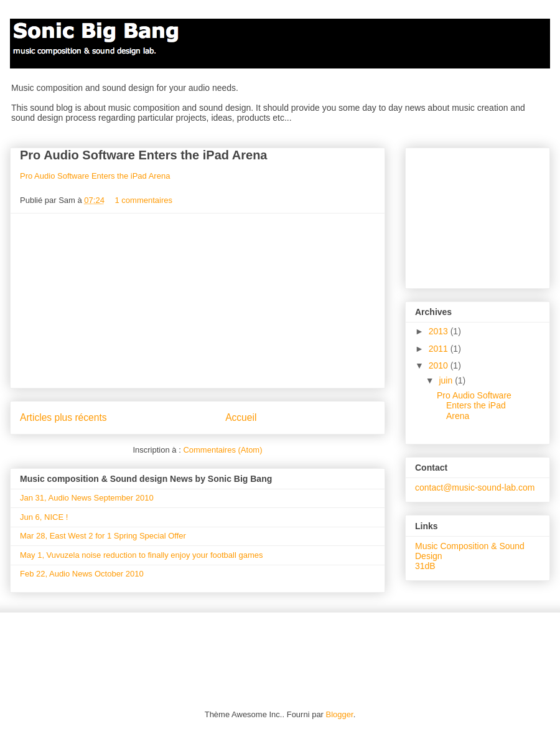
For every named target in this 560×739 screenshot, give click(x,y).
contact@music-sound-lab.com (475, 487)
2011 (440, 349)
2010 (440, 365)
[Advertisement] (198, 301)
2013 (440, 331)
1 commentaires (144, 200)
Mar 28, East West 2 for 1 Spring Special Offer (103, 536)
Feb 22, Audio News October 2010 (82, 574)
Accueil (241, 417)
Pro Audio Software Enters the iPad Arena (143, 155)
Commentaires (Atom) (222, 450)
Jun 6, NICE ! (44, 517)
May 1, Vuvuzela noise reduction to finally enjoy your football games (141, 555)
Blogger (340, 714)
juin (447, 380)
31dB (425, 566)
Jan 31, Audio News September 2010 (87, 498)
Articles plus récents (63, 417)
